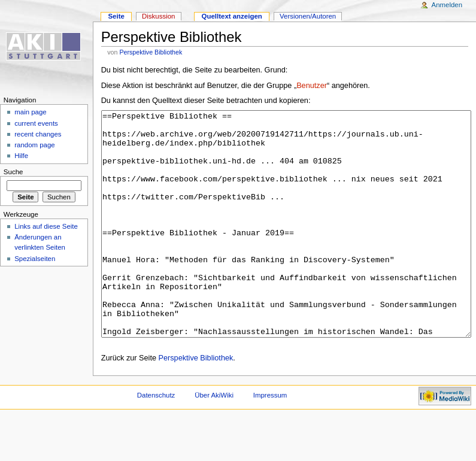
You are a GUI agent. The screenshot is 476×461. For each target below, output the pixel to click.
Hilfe (21, 156)
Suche (13, 172)
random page (35, 145)
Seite (116, 16)
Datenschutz (156, 440)
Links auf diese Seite (46, 226)
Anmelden (447, 5)
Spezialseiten (35, 259)
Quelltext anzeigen (232, 16)
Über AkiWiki (214, 440)
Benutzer (312, 86)
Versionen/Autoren (308, 16)
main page (31, 112)
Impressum (270, 440)
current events (36, 123)
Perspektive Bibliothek (151, 52)
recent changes (38, 134)
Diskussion (158, 16)
